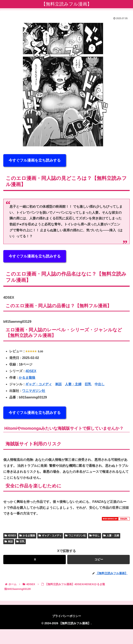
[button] (98, 560)
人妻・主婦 (73, 384)
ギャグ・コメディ (39, 384)
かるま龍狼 (27, 378)
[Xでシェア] (35, 560)
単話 (58, 384)
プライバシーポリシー (67, 616)
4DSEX (31, 371)
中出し (100, 384)
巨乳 (88, 384)
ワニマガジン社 (34, 391)
